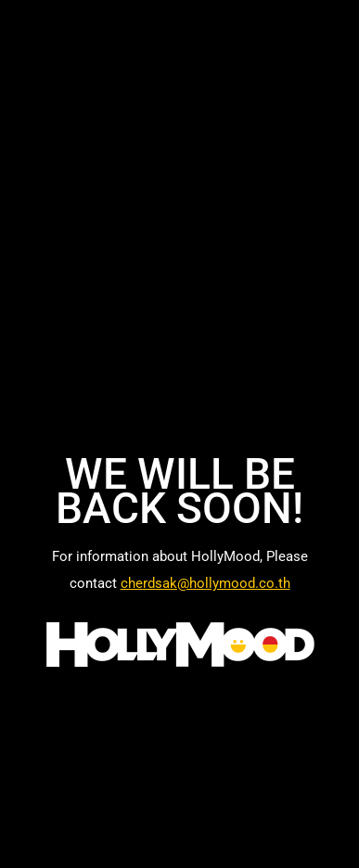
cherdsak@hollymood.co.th (205, 583)
